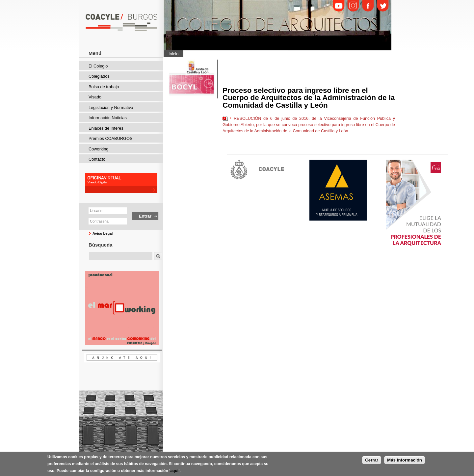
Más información (405, 460)
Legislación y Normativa (111, 107)
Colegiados (99, 76)
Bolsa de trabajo (104, 87)
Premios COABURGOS (111, 138)
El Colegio (98, 66)
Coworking (98, 149)
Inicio (173, 54)
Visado (95, 97)
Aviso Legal (103, 233)
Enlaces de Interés (106, 128)
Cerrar (372, 460)
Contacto (97, 159)
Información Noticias (108, 118)
